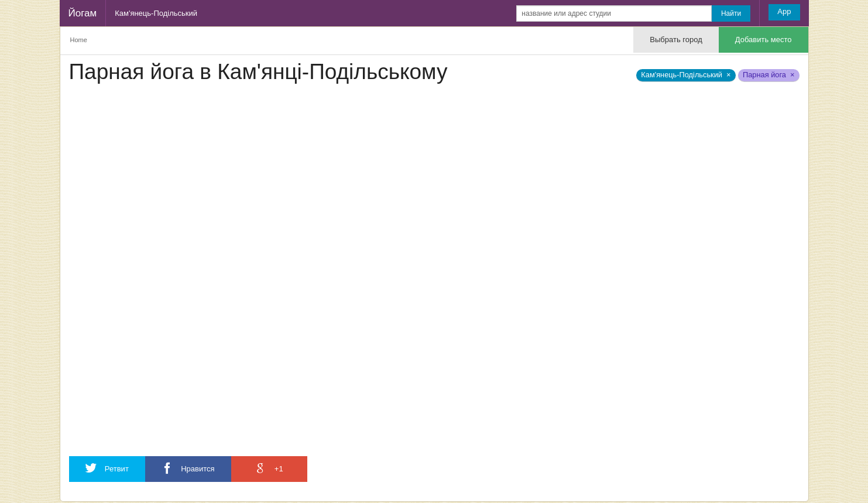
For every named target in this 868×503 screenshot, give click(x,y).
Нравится (188, 468)
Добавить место (764, 40)
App (784, 11)
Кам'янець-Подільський (156, 13)
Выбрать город (676, 40)
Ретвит (107, 468)
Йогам (83, 13)
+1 (269, 468)
